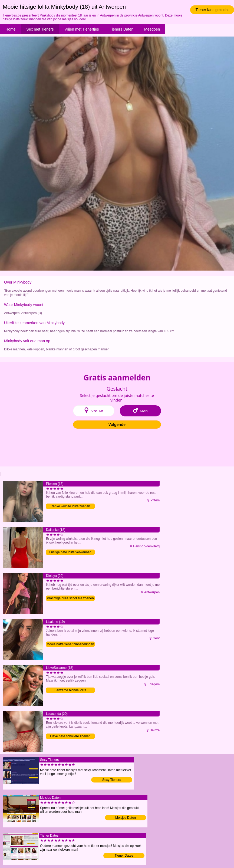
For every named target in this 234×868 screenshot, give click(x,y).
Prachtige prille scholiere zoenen (70, 598)
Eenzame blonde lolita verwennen (70, 691)
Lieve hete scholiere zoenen (70, 736)
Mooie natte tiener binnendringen (70, 644)
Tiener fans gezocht (212, 10)
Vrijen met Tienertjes (82, 29)
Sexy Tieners (112, 780)
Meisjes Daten (126, 818)
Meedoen (152, 29)
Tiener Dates (124, 856)
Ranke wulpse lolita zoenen (70, 506)
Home (10, 29)
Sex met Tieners (40, 29)
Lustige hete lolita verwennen (70, 552)
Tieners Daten (122, 29)
